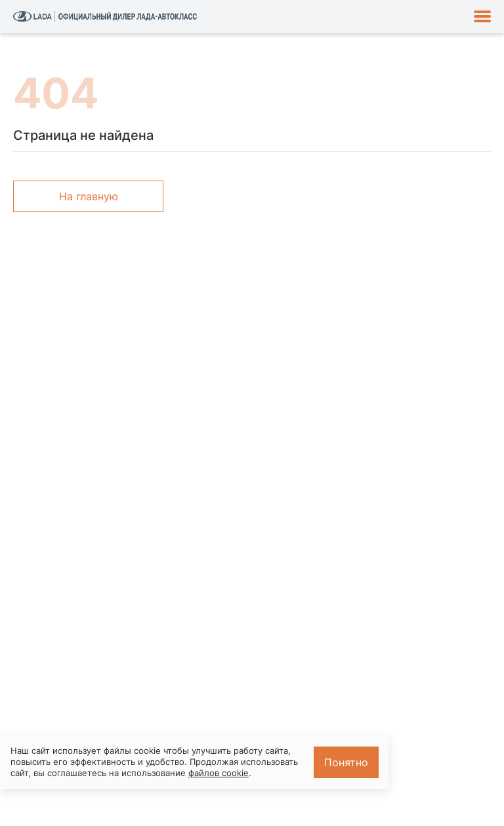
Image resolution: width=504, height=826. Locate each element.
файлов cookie (219, 773)
